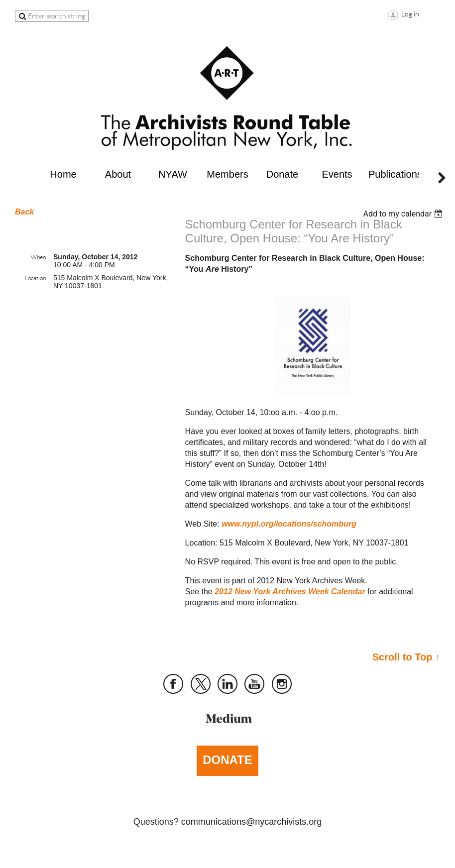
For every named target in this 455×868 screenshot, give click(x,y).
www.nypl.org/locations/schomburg (289, 524)
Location (35, 278)
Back (24, 212)
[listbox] (404, 214)
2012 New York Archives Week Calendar (290, 592)
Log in (410, 14)
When (38, 257)
